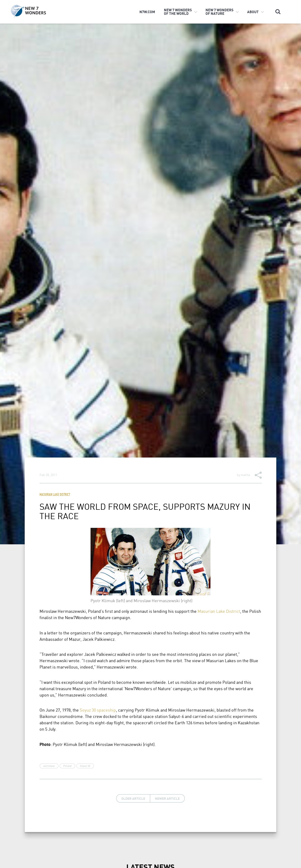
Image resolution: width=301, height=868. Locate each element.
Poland (67, 766)
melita (245, 475)
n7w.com (147, 12)
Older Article (133, 798)
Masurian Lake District (55, 495)
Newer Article (167, 798)
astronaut (49, 766)
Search (278, 12)
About (253, 12)
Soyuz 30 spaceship (98, 710)
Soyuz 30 (85, 766)
